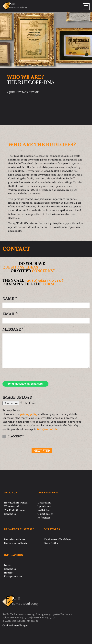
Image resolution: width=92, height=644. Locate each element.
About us (11, 493)
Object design (45, 514)
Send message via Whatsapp (25, 384)
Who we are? (12, 507)
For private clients (15, 540)
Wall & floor (45, 510)
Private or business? (19, 530)
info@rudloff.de (47, 429)
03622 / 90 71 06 (22, 618)
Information (14, 555)
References (44, 518)
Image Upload (17, 398)
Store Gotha (51, 543)
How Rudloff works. (16, 503)
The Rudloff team (14, 510)
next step (42, 451)
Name (10, 299)
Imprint (9, 573)
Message (13, 330)
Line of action (48, 493)
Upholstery (44, 507)
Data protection (13, 577)
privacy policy (29, 414)
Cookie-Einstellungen (15, 626)
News (7, 565)
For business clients (16, 543)
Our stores (52, 530)
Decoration (44, 503)
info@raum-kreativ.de (25, 621)
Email (10, 314)
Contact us (10, 514)
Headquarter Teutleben (57, 540)
